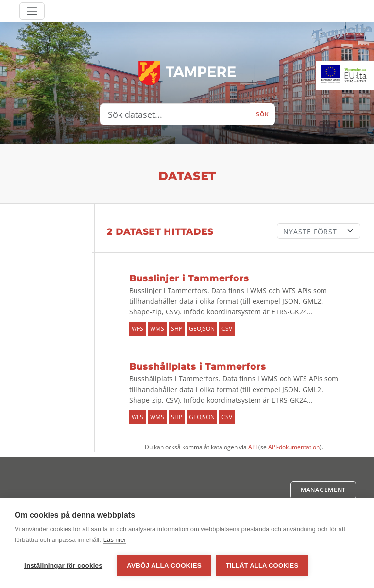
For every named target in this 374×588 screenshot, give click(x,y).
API (253, 447)
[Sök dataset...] (175, 114)
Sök (262, 114)
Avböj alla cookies (164, 565)
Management (323, 490)
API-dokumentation (294, 447)
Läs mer (115, 540)
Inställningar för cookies (63, 565)
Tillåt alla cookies (262, 565)
